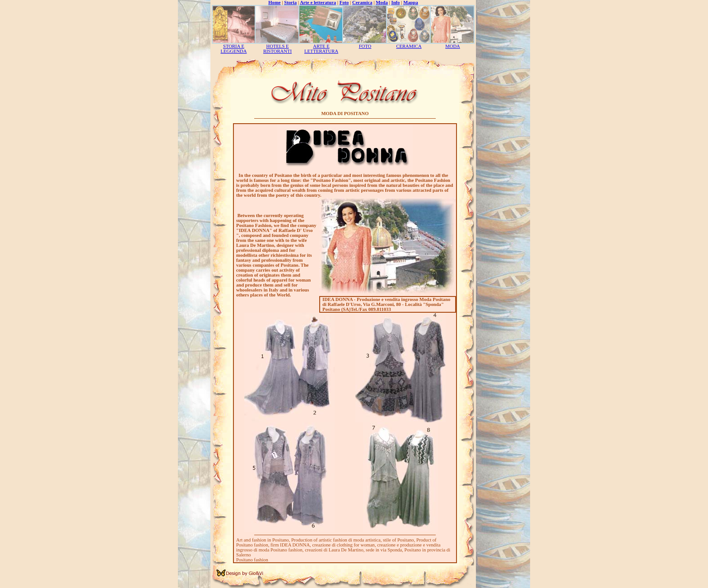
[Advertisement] (503, 135)
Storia (290, 2)
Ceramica (362, 2)
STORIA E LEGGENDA (233, 49)
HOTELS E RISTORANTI (277, 49)
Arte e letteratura (318, 2)
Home (274, 2)
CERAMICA (409, 46)
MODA (453, 46)
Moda (382, 2)
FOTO (365, 46)
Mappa (411, 2)
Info (396, 2)
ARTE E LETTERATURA (321, 49)
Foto (344, 2)
